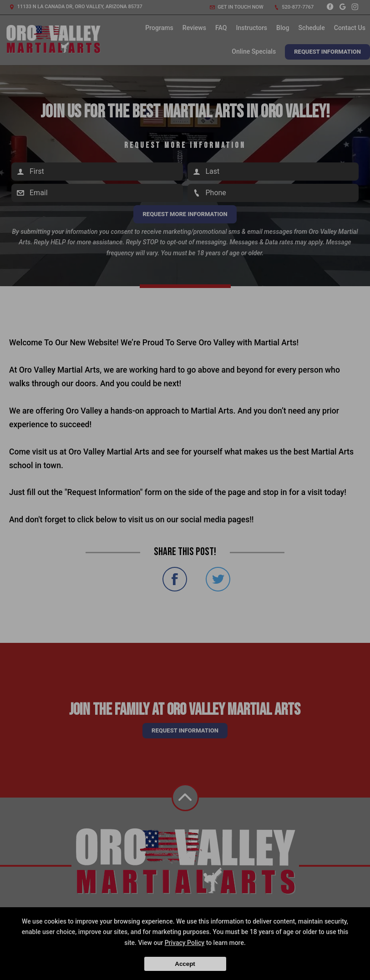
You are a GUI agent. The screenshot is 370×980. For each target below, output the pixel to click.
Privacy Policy (185, 943)
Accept (185, 964)
